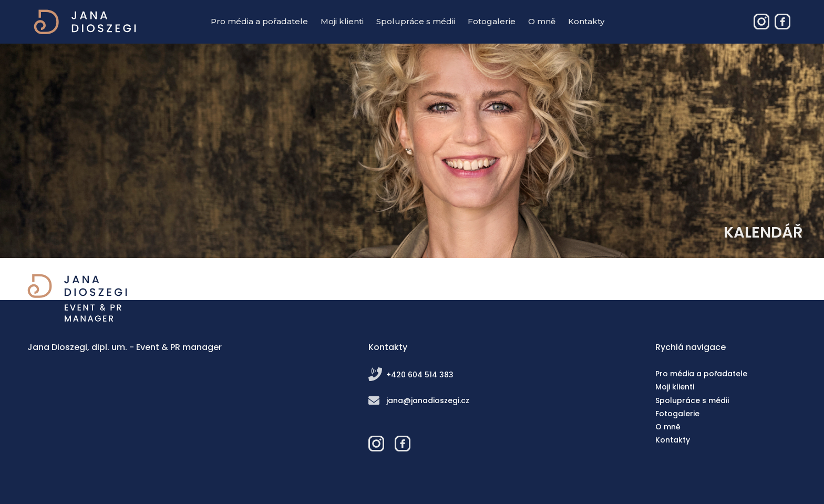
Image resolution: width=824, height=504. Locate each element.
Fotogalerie (492, 21)
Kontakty (586, 21)
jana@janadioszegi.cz (428, 400)
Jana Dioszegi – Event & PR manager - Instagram (761, 22)
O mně (542, 21)
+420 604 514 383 (420, 375)
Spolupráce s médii (416, 21)
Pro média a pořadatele (259, 21)
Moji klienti (342, 21)
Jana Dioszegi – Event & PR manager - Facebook (782, 22)
